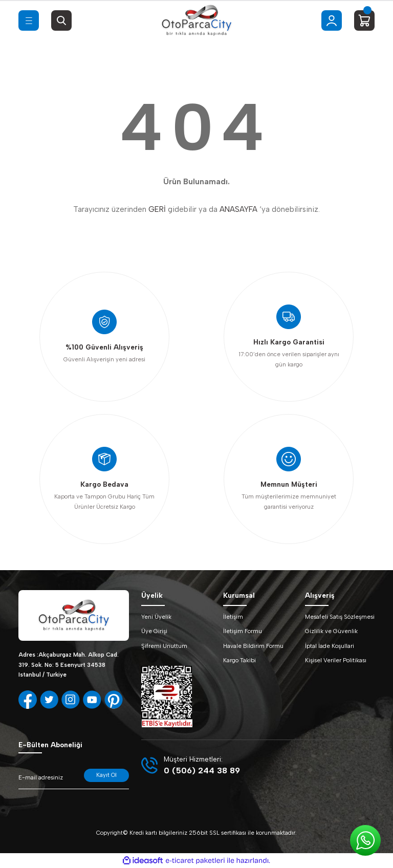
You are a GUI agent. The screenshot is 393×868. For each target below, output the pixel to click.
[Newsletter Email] (74, 779)
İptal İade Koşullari (330, 646)
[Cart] (364, 20)
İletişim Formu (243, 631)
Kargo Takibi (239, 660)
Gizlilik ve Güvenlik (331, 631)
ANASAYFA (238, 209)
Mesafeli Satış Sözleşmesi (340, 617)
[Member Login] (332, 20)
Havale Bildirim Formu (253, 646)
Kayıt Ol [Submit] (106, 775)
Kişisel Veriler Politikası (336, 660)
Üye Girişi (154, 631)
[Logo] (196, 20)
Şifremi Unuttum (164, 646)
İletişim (233, 617)
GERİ (157, 209)
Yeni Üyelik (156, 617)
